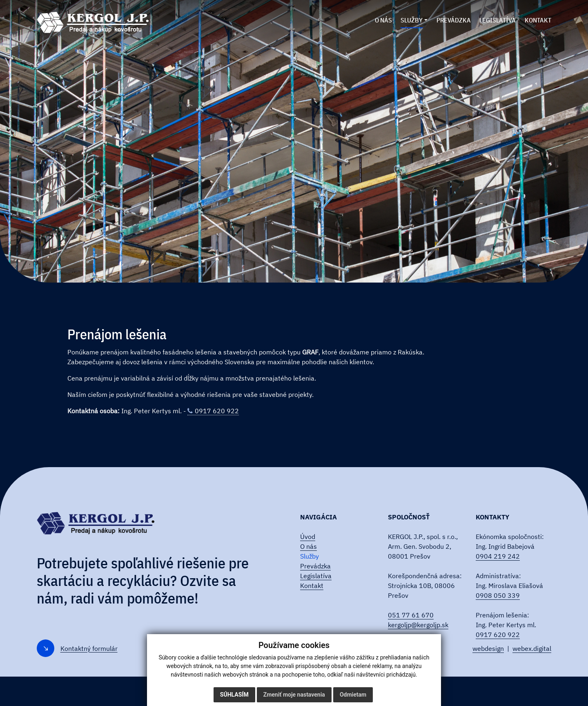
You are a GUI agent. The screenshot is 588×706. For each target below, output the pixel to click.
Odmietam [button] (353, 695)
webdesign (488, 648)
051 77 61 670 (411, 615)
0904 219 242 (498, 556)
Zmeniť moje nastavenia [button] (294, 695)
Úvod (308, 537)
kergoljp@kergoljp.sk (418, 625)
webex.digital (532, 648)
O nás (308, 546)
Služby (310, 556)
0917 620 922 (217, 411)
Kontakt (312, 586)
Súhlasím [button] (234, 695)
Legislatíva (316, 576)
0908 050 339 (498, 595)
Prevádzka (315, 566)
